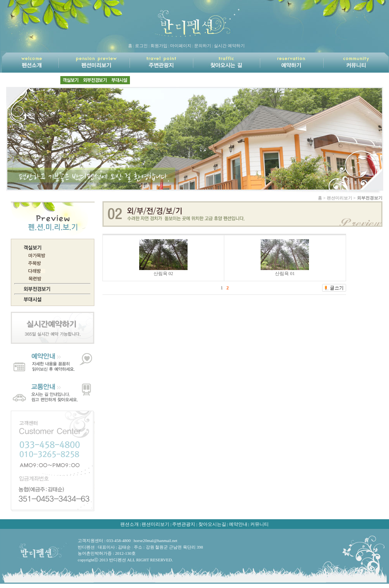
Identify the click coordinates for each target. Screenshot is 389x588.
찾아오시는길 (212, 524)
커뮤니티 (259, 524)
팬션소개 (130, 524)
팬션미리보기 (155, 524)
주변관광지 (184, 524)
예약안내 (238, 524)
